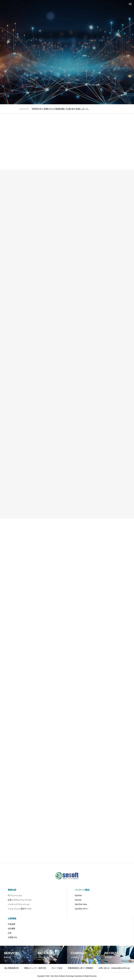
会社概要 (12, 929)
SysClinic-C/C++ (82, 909)
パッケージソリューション (19, 904)
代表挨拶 (12, 924)
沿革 (10, 933)
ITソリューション (15, 895)
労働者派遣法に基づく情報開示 (80, 968)
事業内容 (12, 890)
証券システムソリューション (20, 900)
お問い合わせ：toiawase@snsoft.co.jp (114, 968)
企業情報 (12, 919)
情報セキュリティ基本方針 (35, 968)
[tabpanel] (67, 52)
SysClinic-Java (81, 904)
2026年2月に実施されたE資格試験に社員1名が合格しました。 (61, 109)
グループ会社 (57, 968)
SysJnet (78, 900)
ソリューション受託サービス (20, 909)
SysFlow (78, 895)
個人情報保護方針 (12, 968)
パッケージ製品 (82, 890)
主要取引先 (12, 937)
